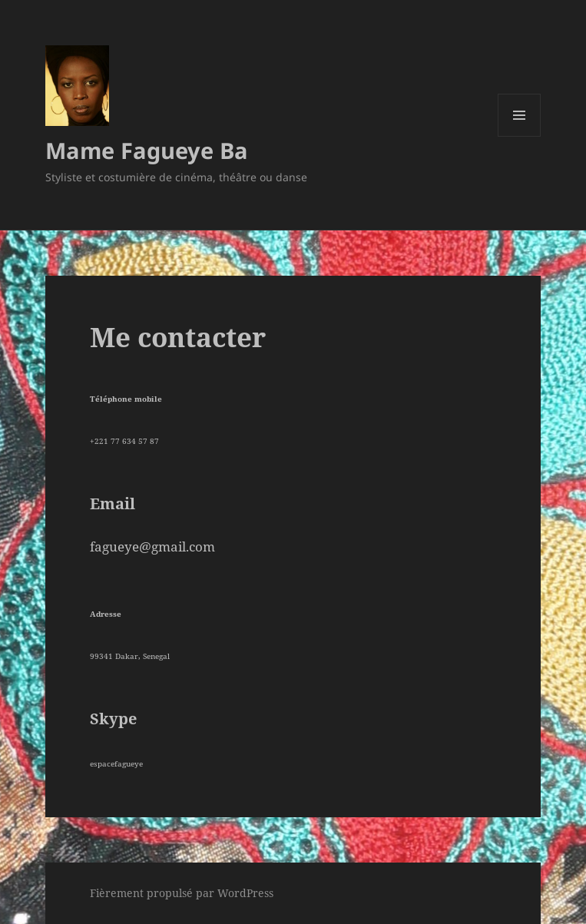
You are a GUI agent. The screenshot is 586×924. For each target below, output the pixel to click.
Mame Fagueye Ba (147, 150)
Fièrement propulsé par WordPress (182, 893)
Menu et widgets (520, 136)
